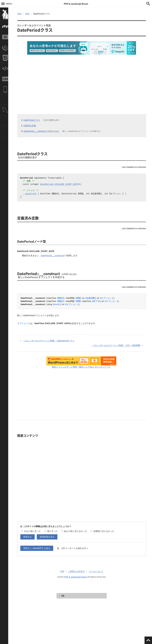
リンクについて (96, 571)
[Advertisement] (80, 80)
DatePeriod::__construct (41, 131)
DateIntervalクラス (49, 341)
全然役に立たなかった (102, 531)
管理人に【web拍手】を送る (37, 548)
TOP (19, 14)
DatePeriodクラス (32, 120)
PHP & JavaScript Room (76, 4)
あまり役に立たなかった (74, 531)
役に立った (51, 531)
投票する (28, 537)
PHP (27, 14)
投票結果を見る (47, 537)
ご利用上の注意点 (76, 571)
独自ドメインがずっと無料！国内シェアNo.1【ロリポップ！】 (81, 367)
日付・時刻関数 (116, 345)
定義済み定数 (30, 126)
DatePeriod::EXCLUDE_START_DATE (59, 184)
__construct (30, 194)
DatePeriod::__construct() (53, 256)
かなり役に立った (31, 531)
